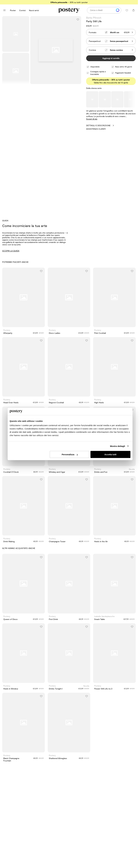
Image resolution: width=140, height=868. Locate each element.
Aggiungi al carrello (111, 58)
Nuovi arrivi (34, 10)
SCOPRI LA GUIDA (11, 251)
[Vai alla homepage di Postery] (69, 10)
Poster (13, 10)
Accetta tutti (111, 454)
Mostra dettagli (118, 446)
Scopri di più (92, 119)
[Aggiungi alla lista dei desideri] (78, 20)
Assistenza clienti (96, 129)
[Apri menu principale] (4, 10)
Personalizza (70, 454)
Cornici (22, 10)
